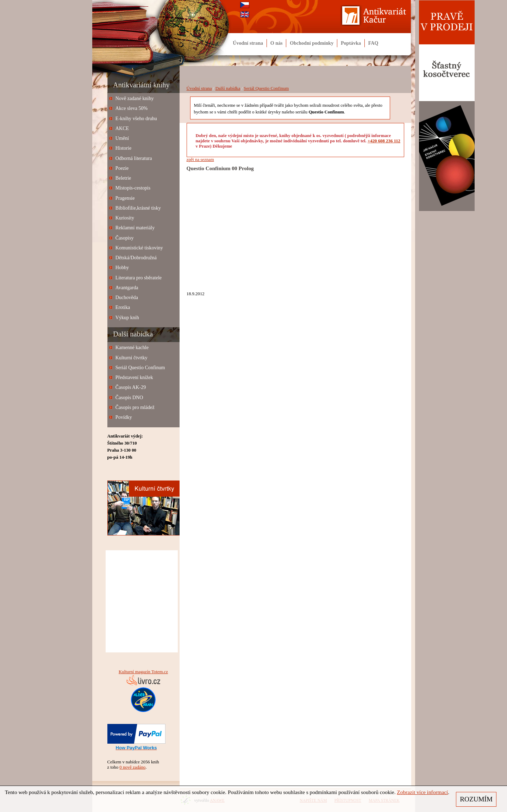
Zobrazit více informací (422, 792)
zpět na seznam (200, 160)
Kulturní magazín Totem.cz (143, 672)
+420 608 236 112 (384, 141)
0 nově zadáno (132, 767)
